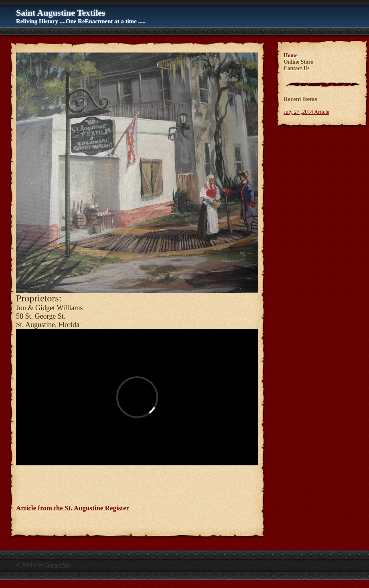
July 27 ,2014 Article (306, 112)
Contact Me (57, 565)
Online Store (298, 62)
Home (291, 56)
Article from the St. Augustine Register (73, 508)
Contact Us (297, 68)
